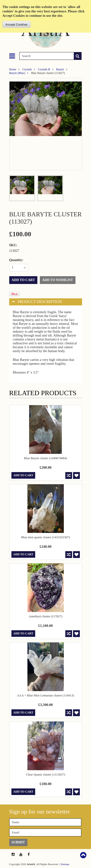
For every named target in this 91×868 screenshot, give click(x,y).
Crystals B (44, 69)
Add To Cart (23, 475)
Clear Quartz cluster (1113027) (45, 774)
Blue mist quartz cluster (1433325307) (45, 537)
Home (13, 69)
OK (17, 24)
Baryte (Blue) (17, 73)
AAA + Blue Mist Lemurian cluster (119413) (45, 695)
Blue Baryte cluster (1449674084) (45, 458)
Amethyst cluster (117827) (45, 616)
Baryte (60, 69)
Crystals (27, 69)
